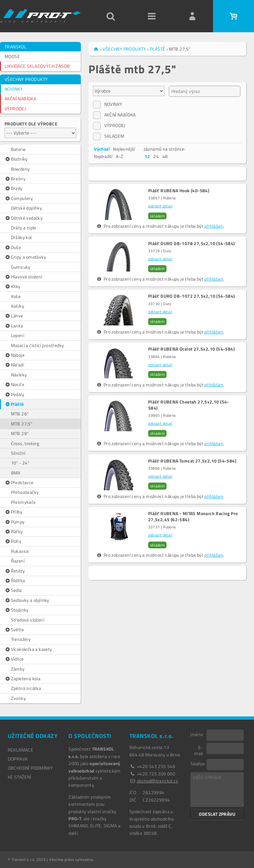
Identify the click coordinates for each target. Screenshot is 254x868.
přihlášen (214, 226)
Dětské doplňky (27, 208)
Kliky (13, 286)
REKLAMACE (21, 750)
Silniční (18, 453)
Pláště (14, 404)
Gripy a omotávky (25, 257)
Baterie (18, 149)
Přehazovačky (25, 492)
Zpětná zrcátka (26, 688)
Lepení (18, 335)
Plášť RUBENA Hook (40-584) (179, 191)
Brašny (15, 179)
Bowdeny (20, 169)
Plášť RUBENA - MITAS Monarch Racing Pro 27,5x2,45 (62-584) (193, 516)
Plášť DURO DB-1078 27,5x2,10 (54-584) (192, 244)
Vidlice (14, 659)
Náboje (15, 355)
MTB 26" (20, 414)
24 (156, 156)
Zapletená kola (22, 679)
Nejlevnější (124, 149)
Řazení (18, 561)
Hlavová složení (23, 277)
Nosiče (14, 384)
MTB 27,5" (22, 424)
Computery (19, 198)
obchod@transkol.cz (157, 781)
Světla (14, 630)
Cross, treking (25, 443)
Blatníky (16, 159)
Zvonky (18, 698)
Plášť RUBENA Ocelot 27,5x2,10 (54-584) (191, 349)
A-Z (120, 156)
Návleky (19, 375)
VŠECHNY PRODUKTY (26, 79)
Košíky (18, 306)
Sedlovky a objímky (27, 600)
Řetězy (15, 571)
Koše (16, 296)
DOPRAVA (18, 759)
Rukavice (20, 551)
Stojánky (17, 610)
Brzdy (14, 188)
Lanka (14, 326)
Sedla (13, 590)
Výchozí (102, 149)
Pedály (14, 394)
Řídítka (15, 581)
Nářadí (14, 365)
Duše (13, 247)
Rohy (13, 541)
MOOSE (12, 56)
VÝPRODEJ (15, 109)
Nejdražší (103, 156)
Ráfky (14, 532)
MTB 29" (20, 433)
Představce (19, 483)
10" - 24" (20, 463)
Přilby (13, 512)
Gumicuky (21, 267)
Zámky (18, 669)
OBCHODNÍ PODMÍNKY (30, 768)
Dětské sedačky (24, 218)
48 (165, 156)
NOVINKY (14, 89)
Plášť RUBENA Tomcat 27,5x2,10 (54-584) (192, 461)
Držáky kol (21, 237)
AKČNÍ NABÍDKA (20, 99)
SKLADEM (109, 136)
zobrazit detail (160, 206)
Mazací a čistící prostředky (38, 345)
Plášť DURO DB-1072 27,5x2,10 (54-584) (192, 296)
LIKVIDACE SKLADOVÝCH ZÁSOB (37, 66)
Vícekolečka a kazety (28, 649)
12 (147, 156)
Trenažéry (21, 639)
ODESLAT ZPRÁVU (217, 814)
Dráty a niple (24, 228)
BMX (16, 473)
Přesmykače (23, 502)
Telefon (198, 763)
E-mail (199, 750)
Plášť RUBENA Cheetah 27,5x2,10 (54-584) (189, 405)
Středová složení (28, 620)
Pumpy (15, 522)
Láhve (14, 316)
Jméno (197, 734)
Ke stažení (20, 777)
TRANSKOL (15, 47)
